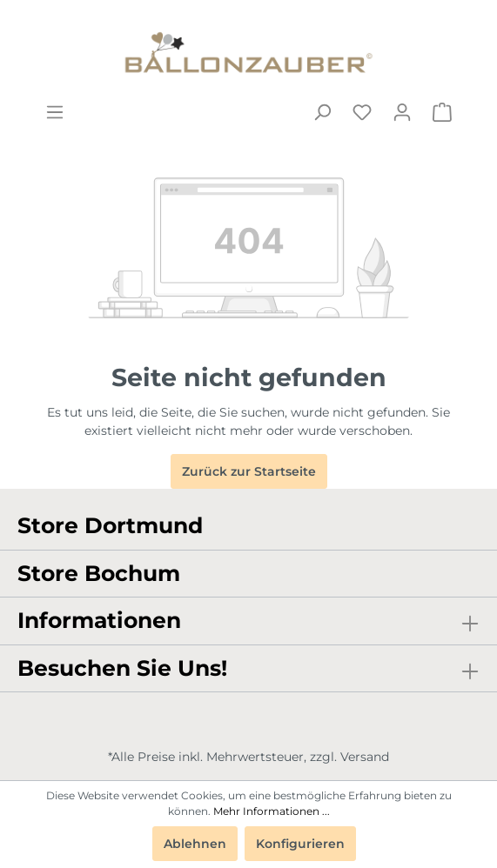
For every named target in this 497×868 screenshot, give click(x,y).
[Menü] (55, 112)
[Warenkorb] (442, 112)
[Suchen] (322, 112)
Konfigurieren (300, 844)
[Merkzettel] (362, 112)
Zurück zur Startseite (249, 471)
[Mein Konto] (402, 112)
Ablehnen (195, 844)
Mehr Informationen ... (272, 811)
